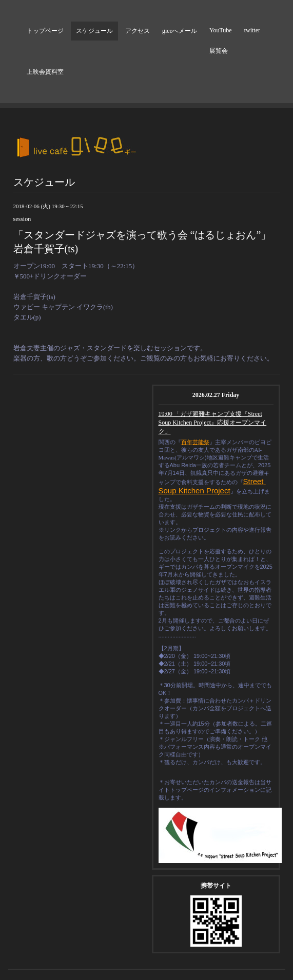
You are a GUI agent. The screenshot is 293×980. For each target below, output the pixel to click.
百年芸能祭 (195, 442)
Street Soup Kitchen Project (212, 486)
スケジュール (94, 31)
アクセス (138, 31)
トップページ (45, 31)
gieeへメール (180, 31)
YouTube (221, 30)
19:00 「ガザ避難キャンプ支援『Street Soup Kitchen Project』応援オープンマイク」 (213, 423)
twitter (252, 30)
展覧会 (219, 51)
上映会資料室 (45, 72)
